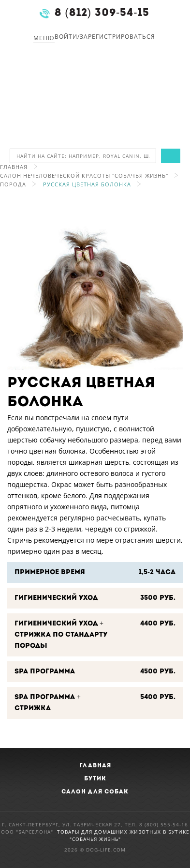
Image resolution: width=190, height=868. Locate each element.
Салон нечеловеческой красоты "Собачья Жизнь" (84, 175)
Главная (14, 167)
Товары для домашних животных (110, 832)
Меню (44, 38)
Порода (13, 184)
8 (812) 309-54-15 (102, 13)
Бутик (95, 779)
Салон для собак (95, 792)
